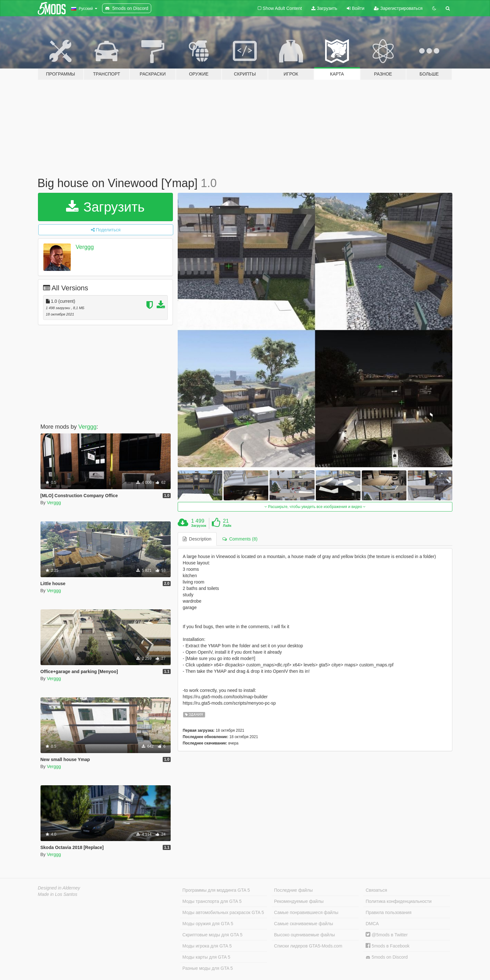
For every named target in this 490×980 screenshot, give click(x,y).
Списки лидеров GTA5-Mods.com (308, 946)
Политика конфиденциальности (399, 901)
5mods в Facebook (388, 946)
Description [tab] (197, 539)
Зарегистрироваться (398, 8)
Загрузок (199, 526)
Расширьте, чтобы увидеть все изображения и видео (315, 507)
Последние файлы (293, 890)
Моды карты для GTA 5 (206, 957)
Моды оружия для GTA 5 (208, 924)
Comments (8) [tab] (240, 539)
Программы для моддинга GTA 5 (216, 890)
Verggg (85, 247)
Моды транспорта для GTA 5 (212, 901)
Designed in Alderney (59, 888)
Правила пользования (389, 912)
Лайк (227, 526)
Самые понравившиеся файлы (306, 912)
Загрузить (324, 8)
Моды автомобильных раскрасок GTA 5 (223, 912)
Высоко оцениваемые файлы (304, 935)
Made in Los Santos (58, 894)
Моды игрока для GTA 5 (207, 946)
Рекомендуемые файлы (299, 901)
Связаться (376, 890)
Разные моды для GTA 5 (208, 968)
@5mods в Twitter (387, 935)
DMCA (372, 924)
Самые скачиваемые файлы (304, 924)
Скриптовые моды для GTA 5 (212, 935)
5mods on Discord (387, 957)
